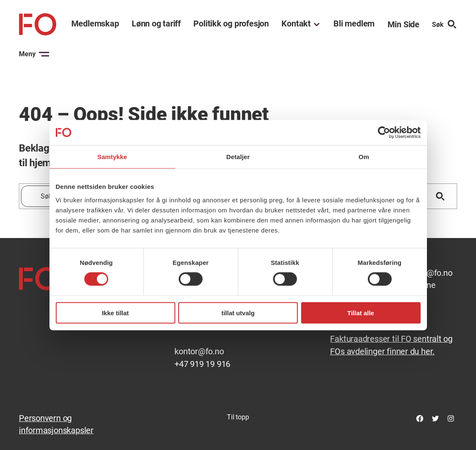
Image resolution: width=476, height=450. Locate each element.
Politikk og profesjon (231, 24)
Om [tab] (364, 157)
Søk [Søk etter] (445, 24)
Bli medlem (354, 24)
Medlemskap (95, 24)
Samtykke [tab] (112, 157)
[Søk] (440, 196)
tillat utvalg (238, 313)
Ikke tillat (115, 313)
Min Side (403, 25)
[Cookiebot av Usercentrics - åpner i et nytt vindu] (384, 133)
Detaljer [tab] (238, 157)
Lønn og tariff (156, 24)
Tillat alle (361, 313)
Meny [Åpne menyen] (34, 54)
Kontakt (296, 24)
